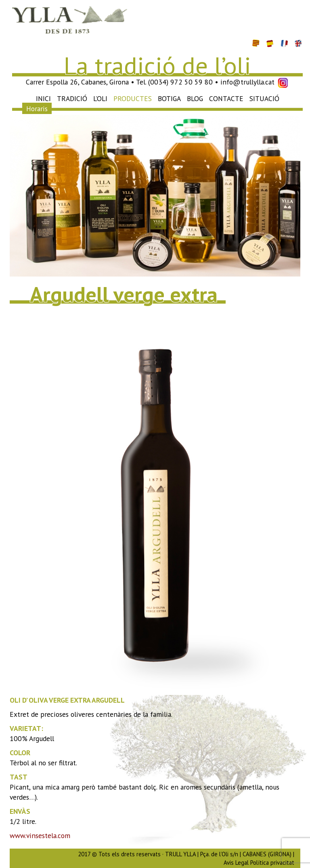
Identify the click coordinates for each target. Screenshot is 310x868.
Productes (133, 98)
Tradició (72, 98)
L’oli (100, 98)
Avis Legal (236, 863)
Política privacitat (272, 863)
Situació (264, 98)
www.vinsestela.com (40, 835)
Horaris (37, 109)
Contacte (226, 98)
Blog (195, 98)
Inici (43, 98)
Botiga (169, 98)
